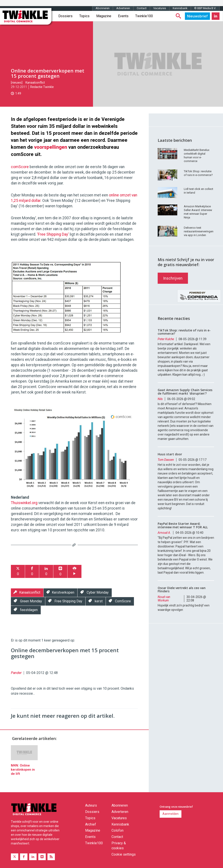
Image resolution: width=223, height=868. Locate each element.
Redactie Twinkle (42, 87)
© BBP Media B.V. (205, 8)
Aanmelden (171, 814)
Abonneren (103, 8)
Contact (142, 8)
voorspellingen (51, 147)
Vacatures (160, 8)
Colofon (117, 830)
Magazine (104, 16)
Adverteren (123, 8)
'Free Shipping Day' (53, 234)
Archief (91, 824)
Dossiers (65, 16)
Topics (84, 16)
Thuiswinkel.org (24, 503)
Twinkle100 (144, 16)
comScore (20, 167)
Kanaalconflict (35, 83)
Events (123, 16)
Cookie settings (124, 854)
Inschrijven (173, 278)
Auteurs (91, 805)
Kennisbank (180, 8)
